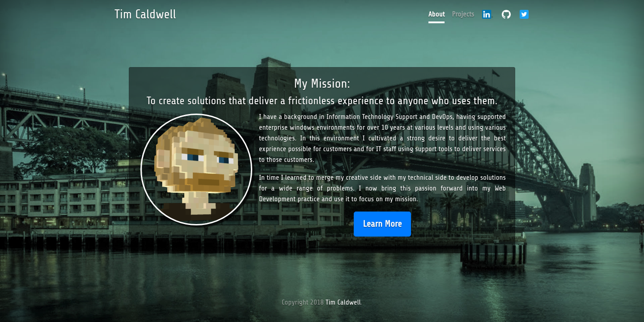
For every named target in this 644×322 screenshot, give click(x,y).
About (437, 14)
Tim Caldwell (145, 14)
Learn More (383, 224)
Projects (463, 14)
